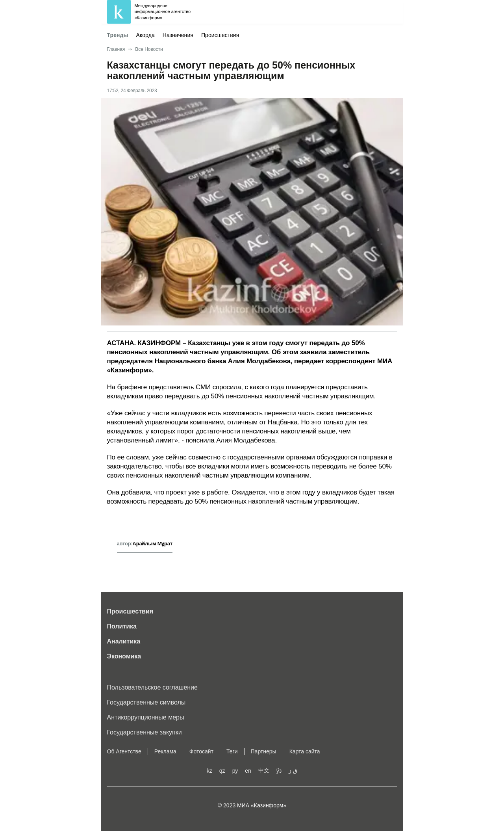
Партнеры (264, 751)
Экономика (124, 656)
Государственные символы (146, 702)
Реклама (165, 751)
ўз (279, 771)
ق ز (293, 771)
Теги (232, 751)
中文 (264, 770)
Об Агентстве (124, 751)
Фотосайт (201, 751)
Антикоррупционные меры (146, 717)
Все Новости (149, 49)
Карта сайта (305, 751)
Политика (122, 626)
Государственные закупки (145, 732)
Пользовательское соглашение (152, 687)
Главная (116, 49)
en (248, 771)
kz (209, 771)
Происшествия (220, 35)
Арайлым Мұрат (153, 544)
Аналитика (124, 641)
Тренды (118, 35)
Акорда (145, 35)
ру (235, 771)
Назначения (178, 35)
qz (222, 771)
